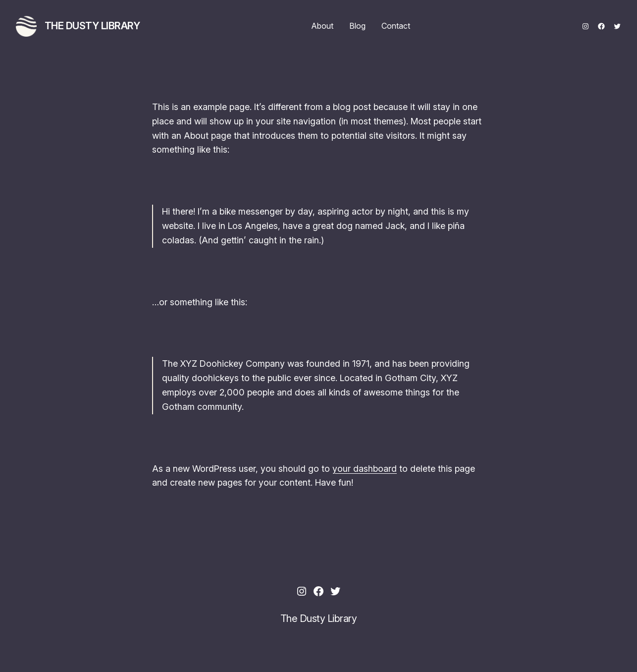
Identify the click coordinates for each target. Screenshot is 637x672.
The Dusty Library (92, 26)
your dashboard (365, 469)
